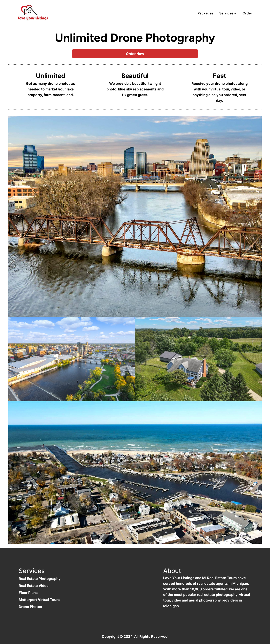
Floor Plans (28, 593)
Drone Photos (30, 607)
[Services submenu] (235, 13)
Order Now (135, 54)
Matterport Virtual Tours (39, 600)
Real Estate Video (34, 586)
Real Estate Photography (40, 579)
